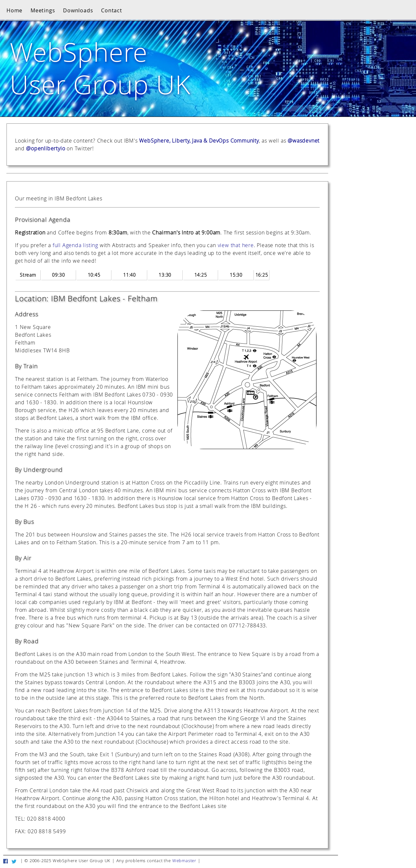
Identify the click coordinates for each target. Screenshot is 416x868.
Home (14, 10)
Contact (112, 10)
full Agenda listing (75, 245)
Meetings (43, 10)
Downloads (78, 10)
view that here (236, 245)
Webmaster (184, 861)
